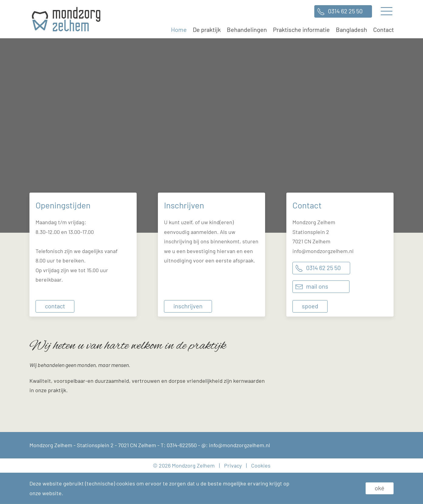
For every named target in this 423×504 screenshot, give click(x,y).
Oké (380, 488)
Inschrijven (188, 306)
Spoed (310, 306)
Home (179, 29)
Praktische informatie (301, 29)
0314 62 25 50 (345, 11)
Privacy (233, 465)
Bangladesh (351, 29)
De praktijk (207, 29)
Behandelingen (247, 29)
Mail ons (317, 286)
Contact (384, 29)
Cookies (261, 465)
